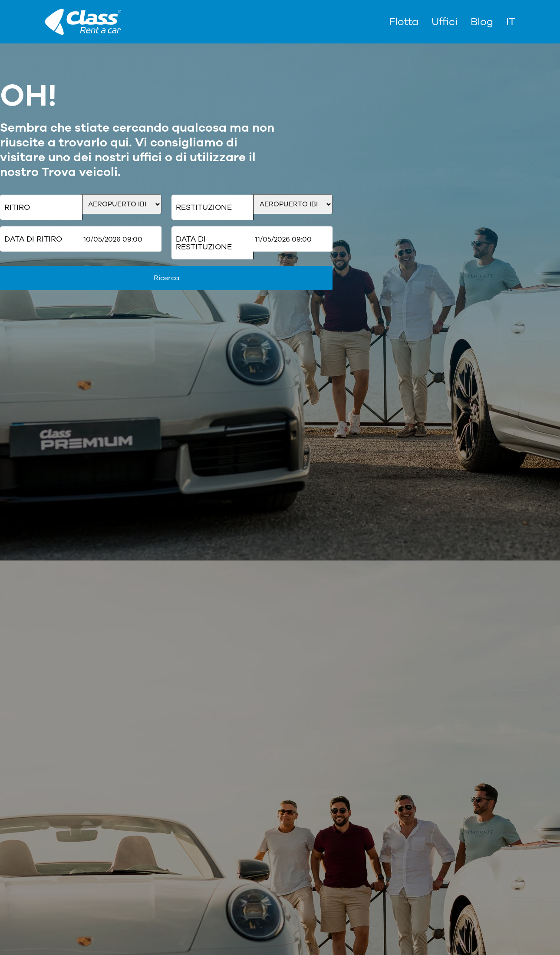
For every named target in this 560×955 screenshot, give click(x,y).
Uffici (445, 22)
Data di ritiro (33, 239)
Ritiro (17, 207)
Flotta (404, 22)
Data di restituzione (204, 243)
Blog (482, 22)
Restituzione (204, 207)
